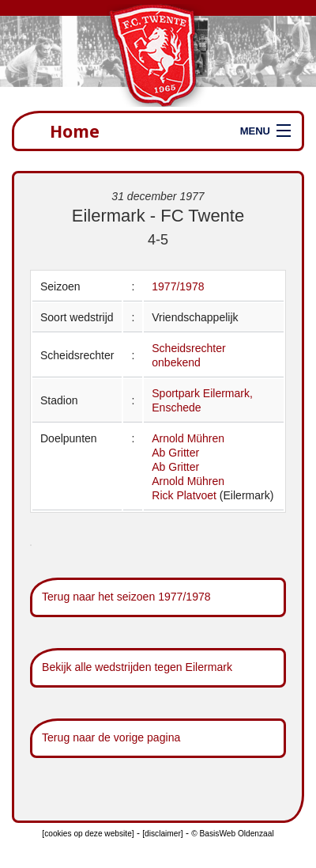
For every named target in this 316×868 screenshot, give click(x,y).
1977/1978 (178, 286)
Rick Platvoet (184, 495)
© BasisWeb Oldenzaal (232, 834)
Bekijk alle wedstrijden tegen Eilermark (137, 667)
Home (75, 131)
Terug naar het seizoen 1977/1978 (126, 597)
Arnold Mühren (188, 438)
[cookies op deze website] (88, 834)
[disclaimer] (162, 834)
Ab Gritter (175, 453)
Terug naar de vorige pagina (111, 737)
